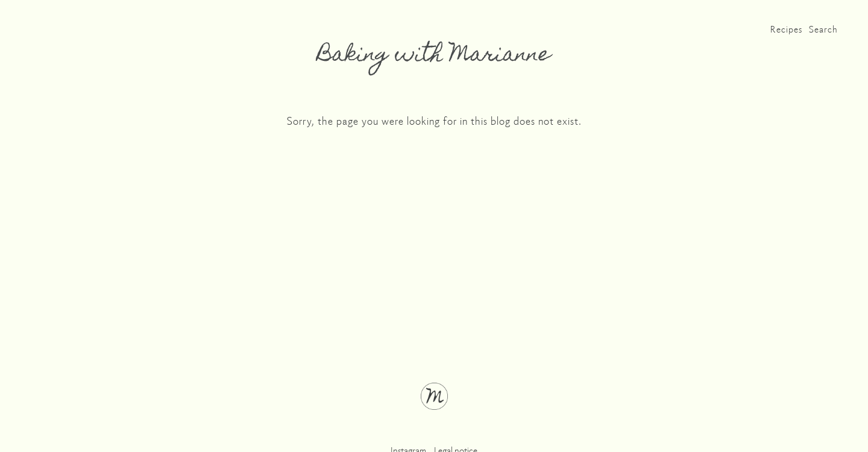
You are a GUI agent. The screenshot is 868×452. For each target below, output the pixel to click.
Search (823, 29)
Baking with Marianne (434, 56)
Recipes (786, 29)
